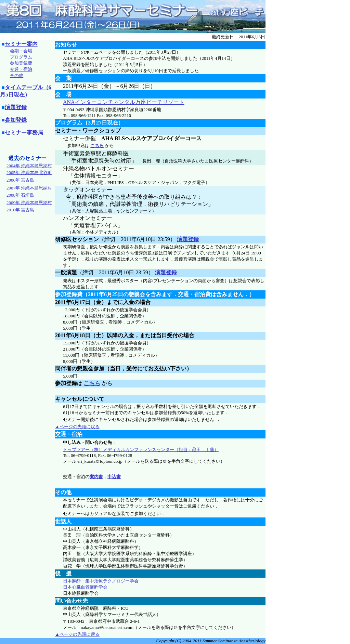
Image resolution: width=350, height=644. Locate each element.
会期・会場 (21, 51)
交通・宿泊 (21, 69)
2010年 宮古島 (20, 210)
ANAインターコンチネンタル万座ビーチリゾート (124, 102)
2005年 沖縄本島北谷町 (29, 173)
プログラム (21, 57)
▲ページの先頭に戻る (77, 427)
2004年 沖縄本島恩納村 (29, 166)
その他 (17, 75)
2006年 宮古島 (20, 180)
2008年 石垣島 (20, 195)
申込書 (114, 477)
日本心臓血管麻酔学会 (85, 587)
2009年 (29, 203)
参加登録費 (21, 63)
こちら (97, 146)
